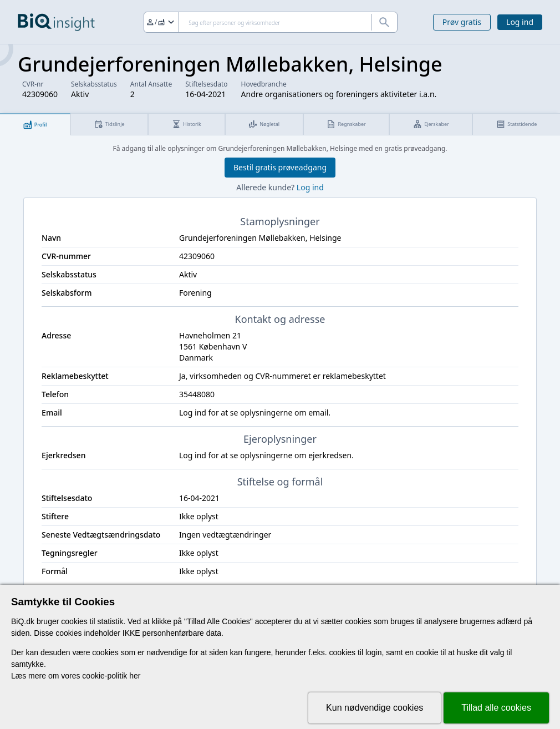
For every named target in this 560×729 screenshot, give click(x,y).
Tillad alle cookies (496, 708)
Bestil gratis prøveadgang (280, 167)
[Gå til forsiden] (56, 22)
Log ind (520, 22)
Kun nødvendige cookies (375, 708)
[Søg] (271, 22)
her (135, 676)
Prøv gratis (462, 22)
